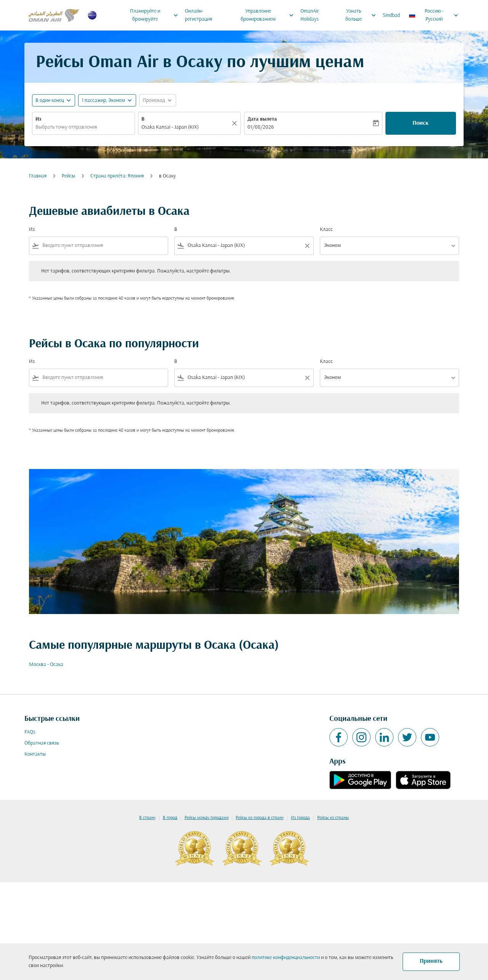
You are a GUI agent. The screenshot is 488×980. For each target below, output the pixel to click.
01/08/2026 (261, 127)
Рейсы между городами (207, 818)
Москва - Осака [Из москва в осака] (46, 665)
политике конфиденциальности (286, 958)
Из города (300, 818)
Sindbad (391, 15)
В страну (147, 818)
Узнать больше (362, 15)
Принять (431, 961)
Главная (38, 176)
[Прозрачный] (236, 123)
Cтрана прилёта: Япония (117, 176)
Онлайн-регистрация (198, 15)
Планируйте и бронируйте (156, 15)
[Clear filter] (307, 246)
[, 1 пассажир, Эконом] (103, 101)
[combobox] (83, 127)
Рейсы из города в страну (260, 818)
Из (38, 119)
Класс (326, 230)
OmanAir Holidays (310, 15)
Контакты (35, 754)
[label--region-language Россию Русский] (434, 15)
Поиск (421, 123)
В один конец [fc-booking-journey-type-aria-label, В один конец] (50, 101)
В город (170, 818)
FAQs (30, 732)
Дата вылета (262, 119)
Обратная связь (42, 743)
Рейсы (68, 176)
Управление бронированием (269, 15)
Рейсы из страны (333, 818)
